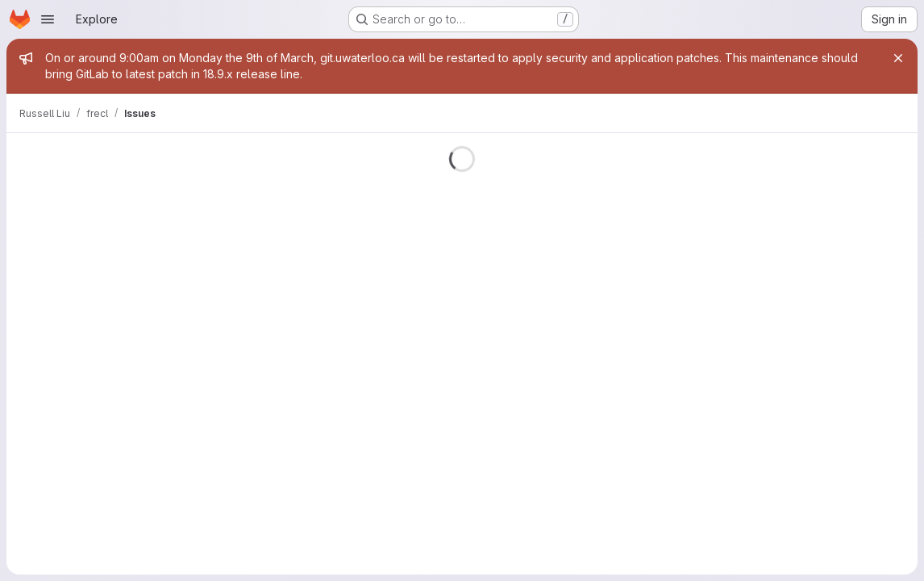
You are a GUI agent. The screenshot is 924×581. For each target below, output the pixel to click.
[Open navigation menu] (48, 19)
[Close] (898, 58)
